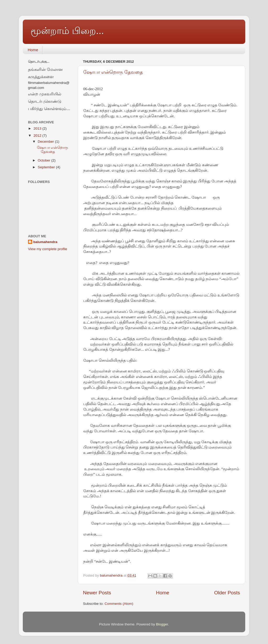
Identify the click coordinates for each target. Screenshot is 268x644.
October (44, 160)
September (47, 167)
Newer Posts (97, 593)
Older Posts (227, 593)
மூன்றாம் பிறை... (67, 31)
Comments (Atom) (119, 604)
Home (33, 50)
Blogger (162, 624)
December (46, 142)
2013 (38, 128)
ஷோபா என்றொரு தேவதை (113, 72)
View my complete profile (48, 249)
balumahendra (45, 242)
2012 (38, 136)
